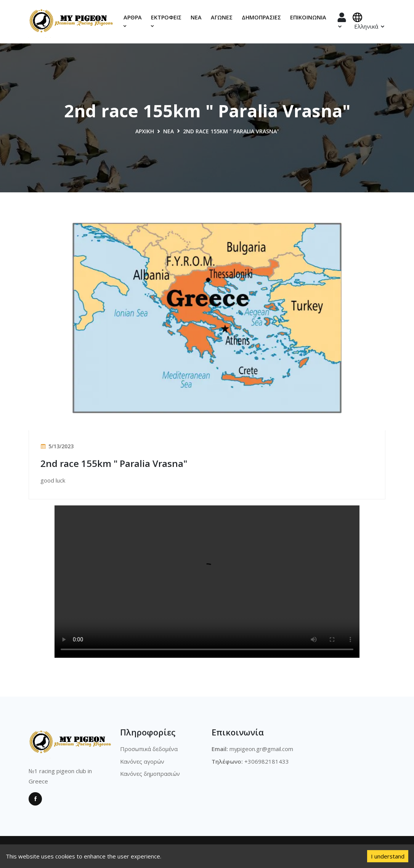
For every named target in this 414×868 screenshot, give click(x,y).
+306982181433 (267, 761)
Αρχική (145, 131)
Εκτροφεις (166, 21)
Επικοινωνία (308, 17)
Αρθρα (133, 21)
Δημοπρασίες (261, 17)
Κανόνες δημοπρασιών (151, 774)
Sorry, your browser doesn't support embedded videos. (207, 582)
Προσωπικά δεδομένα (149, 749)
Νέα (196, 17)
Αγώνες (222, 17)
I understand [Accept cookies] (388, 856)
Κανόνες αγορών (143, 761)
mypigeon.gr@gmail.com (262, 749)
